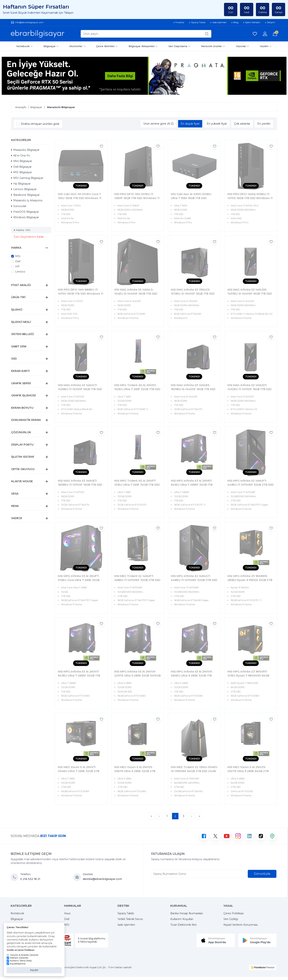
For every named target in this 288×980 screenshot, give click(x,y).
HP (17, 266)
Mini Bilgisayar (22, 161)
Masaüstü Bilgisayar (25, 150)
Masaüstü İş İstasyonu (27, 200)
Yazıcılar (243, 46)
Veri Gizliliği (231, 919)
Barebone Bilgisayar (25, 195)
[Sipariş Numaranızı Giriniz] (198, 874)
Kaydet (34, 970)
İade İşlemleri (126, 925)
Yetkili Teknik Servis (130, 919)
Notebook (25, 46)
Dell (18, 261)
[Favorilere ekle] (101, 146)
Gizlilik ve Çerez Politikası (21, 950)
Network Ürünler (213, 46)
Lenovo (20, 272)
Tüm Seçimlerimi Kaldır (29, 237)
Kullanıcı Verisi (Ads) (19, 961)
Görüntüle (262, 874)
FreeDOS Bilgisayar (25, 212)
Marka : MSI (23, 230)
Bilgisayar (51, 46)
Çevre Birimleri (107, 46)
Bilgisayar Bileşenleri (143, 46)
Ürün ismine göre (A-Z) (158, 124)
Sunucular (19, 206)
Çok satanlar (242, 124)
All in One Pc (21, 156)
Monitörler (77, 46)
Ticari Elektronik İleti (183, 925)
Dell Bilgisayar (21, 167)
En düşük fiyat (190, 124)
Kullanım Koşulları (182, 919)
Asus (67, 913)
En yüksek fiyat (217, 124)
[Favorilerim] (255, 34)
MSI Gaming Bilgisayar (27, 178)
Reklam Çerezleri (17, 958)
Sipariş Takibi (126, 913)
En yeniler (264, 124)
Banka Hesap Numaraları (187, 913)
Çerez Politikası (234, 913)
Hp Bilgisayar (21, 184)
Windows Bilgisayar (25, 217)
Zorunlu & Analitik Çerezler (22, 955)
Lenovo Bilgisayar (24, 189)
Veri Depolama (179, 46)
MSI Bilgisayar (22, 172)
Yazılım (266, 46)
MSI (18, 256)
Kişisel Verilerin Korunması (241, 925)
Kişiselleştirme (16, 964)
